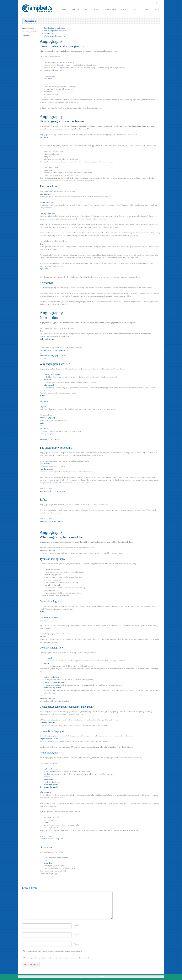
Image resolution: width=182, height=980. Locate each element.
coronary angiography (47, 418)
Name (76, 926)
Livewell (125, 9)
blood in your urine (51, 785)
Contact (145, 9)
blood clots (48, 863)
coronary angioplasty (47, 434)
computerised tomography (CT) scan (53, 356)
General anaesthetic (47, 202)
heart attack (48, 79)
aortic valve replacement (53, 688)
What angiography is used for (54, 36)
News (86, 9)
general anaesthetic (46, 469)
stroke (46, 84)
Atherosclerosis (45, 792)
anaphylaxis (48, 92)
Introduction (48, 33)
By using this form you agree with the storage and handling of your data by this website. (56, 958)
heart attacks (44, 401)
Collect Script (111, 9)
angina (42, 423)
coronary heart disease (52, 374)
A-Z (135, 9)
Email (76, 935)
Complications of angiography (55, 28)
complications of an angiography (51, 521)
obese (46, 823)
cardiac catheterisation (48, 339)
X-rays (42, 244)
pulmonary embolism (47, 723)
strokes (42, 396)
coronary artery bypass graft (50, 439)
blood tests (48, 170)
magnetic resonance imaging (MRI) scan (54, 350)
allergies (47, 157)
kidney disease (49, 779)
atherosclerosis (49, 385)
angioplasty (44, 269)
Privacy (156, 9)
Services (97, 9)
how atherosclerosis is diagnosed (51, 839)
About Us (75, 9)
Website (76, 944)
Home (64, 9)
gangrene (43, 407)
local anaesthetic (45, 194)
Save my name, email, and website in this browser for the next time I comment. (54, 952)
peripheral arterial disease (49, 739)
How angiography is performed (55, 31)
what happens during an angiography (53, 491)
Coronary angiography (48, 213)
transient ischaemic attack (49, 617)
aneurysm (47, 380)
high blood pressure (51, 769)
